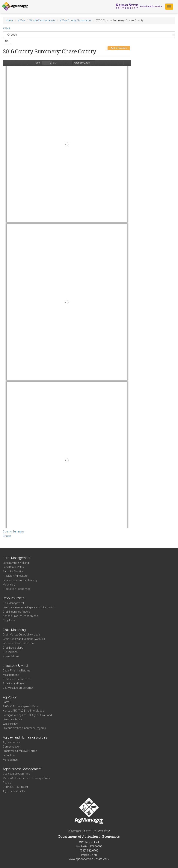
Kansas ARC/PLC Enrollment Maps (23, 711)
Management (11, 760)
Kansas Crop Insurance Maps (20, 616)
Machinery (9, 585)
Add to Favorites (119, 48)
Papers (7, 783)
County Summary (14, 532)
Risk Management (13, 603)
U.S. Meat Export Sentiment (19, 688)
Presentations (11, 656)
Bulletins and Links (14, 683)
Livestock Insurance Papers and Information (29, 607)
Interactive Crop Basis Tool (19, 643)
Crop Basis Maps (13, 648)
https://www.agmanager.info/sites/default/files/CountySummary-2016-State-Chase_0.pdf (67, 294)
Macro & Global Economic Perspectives (26, 778)
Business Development (16, 774)
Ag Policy (10, 697)
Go (7, 41)
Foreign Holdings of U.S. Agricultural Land (27, 715)
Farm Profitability (13, 571)
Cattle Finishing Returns (17, 671)
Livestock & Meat (16, 666)
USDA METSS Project (15, 787)
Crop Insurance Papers (16, 612)
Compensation (12, 747)
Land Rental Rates (13, 567)
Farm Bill (8, 702)
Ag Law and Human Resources (25, 737)
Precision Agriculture (15, 576)
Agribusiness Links (14, 791)
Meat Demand (11, 675)
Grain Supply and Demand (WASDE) (24, 639)
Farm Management (17, 558)
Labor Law (9, 755)
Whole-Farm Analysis (42, 20)
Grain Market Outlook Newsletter (22, 635)
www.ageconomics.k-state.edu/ (89, 859)
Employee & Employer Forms (20, 751)
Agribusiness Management (22, 769)
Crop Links (9, 620)
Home (9, 20)
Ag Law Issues (11, 742)
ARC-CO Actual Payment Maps (21, 706)
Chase (7, 536)
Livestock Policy (12, 719)
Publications (10, 652)
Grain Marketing (14, 630)
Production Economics (17, 589)
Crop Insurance (14, 598)
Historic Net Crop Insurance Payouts (24, 728)
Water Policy (10, 724)
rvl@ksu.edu (89, 855)
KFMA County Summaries (76, 20)
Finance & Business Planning (20, 580)
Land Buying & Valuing (16, 563)
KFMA (21, 20)
